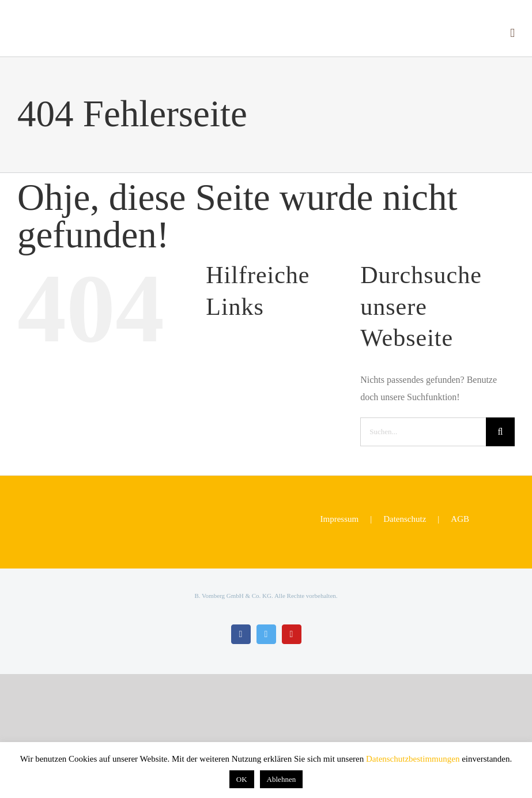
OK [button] (242, 779)
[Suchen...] (423, 432)
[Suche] (500, 432)
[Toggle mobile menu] (512, 33)
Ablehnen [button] (282, 779)
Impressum (339, 519)
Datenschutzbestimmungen (413, 759)
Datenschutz (405, 519)
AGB (460, 519)
